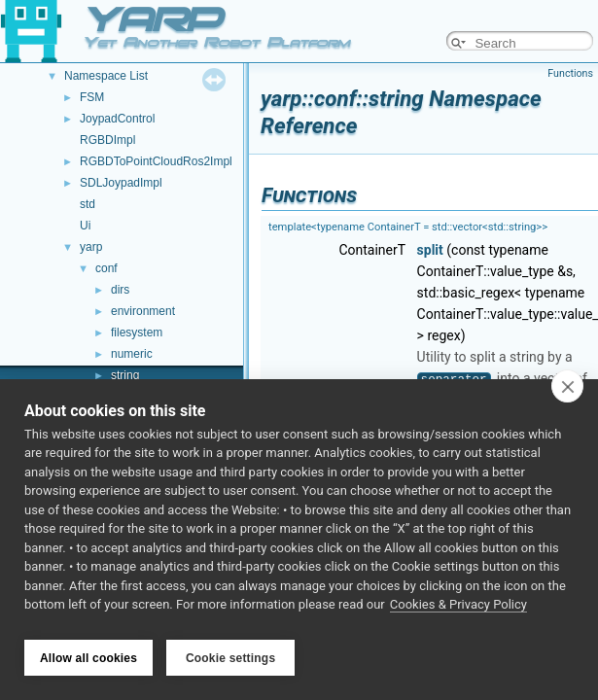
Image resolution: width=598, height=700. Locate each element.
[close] (567, 392)
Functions (570, 73)
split (430, 250)
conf (106, 268)
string (125, 375)
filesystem (137, 332)
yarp (91, 247)
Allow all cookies (88, 658)
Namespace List (106, 76)
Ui (85, 226)
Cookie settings (230, 658)
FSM (92, 97)
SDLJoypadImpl (121, 183)
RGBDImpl (107, 140)
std (88, 204)
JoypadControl (117, 119)
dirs (120, 290)
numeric (132, 354)
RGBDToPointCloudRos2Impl (156, 161)
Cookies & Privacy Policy (458, 611)
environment (143, 311)
